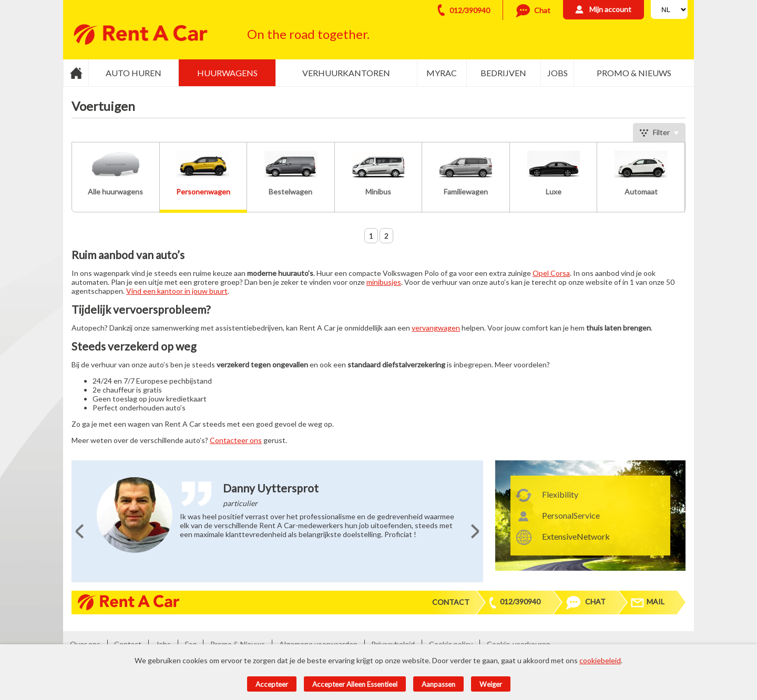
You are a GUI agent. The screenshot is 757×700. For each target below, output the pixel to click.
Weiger (491, 684)
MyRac (442, 73)
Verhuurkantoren (346, 73)
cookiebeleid (600, 660)
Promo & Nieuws (634, 73)
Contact (451, 602)
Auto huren (134, 73)
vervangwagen (436, 328)
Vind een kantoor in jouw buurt (177, 291)
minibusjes (384, 282)
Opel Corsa (551, 273)
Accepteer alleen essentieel (355, 684)
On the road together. (308, 34)
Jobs (557, 73)
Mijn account (610, 9)
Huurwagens (227, 73)
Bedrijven (503, 73)
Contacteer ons (236, 440)
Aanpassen (438, 684)
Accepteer (272, 684)
